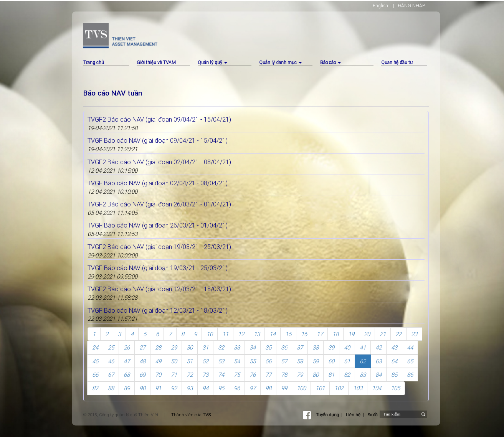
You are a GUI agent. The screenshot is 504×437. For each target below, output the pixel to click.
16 (304, 334)
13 (257, 334)
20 (367, 334)
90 (142, 388)
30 (190, 347)
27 (142, 347)
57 (284, 361)
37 (300, 347)
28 (158, 347)
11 (225, 334)
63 (378, 361)
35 (268, 347)
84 (378, 375)
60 (331, 361)
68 (127, 375)
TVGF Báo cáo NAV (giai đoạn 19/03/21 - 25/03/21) (158, 268)
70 (158, 375)
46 (111, 361)
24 (95, 347)
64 (394, 361)
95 (221, 388)
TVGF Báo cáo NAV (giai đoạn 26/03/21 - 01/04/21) (158, 225)
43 (394, 347)
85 (394, 375)
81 (331, 375)
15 (288, 334)
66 (95, 375)
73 (205, 375)
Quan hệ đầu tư (397, 62)
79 (300, 375)
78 (284, 375)
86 (410, 375)
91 (158, 388)
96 (237, 388)
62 (363, 361)
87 (95, 388)
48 (142, 361)
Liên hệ (353, 415)
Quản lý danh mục (280, 62)
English (380, 6)
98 (268, 388)
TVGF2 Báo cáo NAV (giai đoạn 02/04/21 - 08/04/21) (159, 162)
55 (253, 361)
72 (190, 375)
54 (237, 361)
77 (268, 375)
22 (398, 334)
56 (268, 361)
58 (300, 361)
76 (253, 375)
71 (174, 375)
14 (273, 334)
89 (127, 388)
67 (111, 375)
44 (410, 347)
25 (111, 347)
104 (377, 388)
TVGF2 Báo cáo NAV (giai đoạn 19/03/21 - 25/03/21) (159, 247)
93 (190, 388)
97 (253, 388)
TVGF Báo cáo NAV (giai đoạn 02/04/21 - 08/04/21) (158, 183)
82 (347, 375)
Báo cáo (330, 62)
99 (284, 388)
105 (395, 388)
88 (111, 388)
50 (174, 361)
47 (127, 361)
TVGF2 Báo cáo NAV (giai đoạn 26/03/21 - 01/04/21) (159, 204)
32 (221, 347)
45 (95, 361)
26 (127, 347)
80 (316, 375)
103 (358, 388)
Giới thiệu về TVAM (156, 62)
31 (205, 347)
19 (351, 334)
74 (221, 375)
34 (253, 347)
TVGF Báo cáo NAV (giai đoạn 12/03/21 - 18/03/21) (158, 310)
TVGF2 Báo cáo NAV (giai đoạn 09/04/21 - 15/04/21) (159, 119)
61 (347, 361)
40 (347, 347)
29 (174, 347)
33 (237, 347)
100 (301, 388)
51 (190, 361)
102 (339, 388)
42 (378, 347)
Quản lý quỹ (212, 62)
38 (316, 347)
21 (383, 334)
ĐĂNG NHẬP (411, 6)
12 (241, 334)
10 (210, 334)
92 (174, 388)
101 (320, 388)
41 (363, 347)
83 (363, 375)
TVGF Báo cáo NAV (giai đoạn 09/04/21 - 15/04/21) (158, 140)
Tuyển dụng (327, 415)
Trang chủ (94, 62)
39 (331, 347)
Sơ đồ (372, 415)
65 (410, 361)
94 (205, 388)
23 (414, 334)
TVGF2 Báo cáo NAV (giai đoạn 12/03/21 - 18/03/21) (159, 289)
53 (221, 361)
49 (158, 361)
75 (237, 375)
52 (205, 361)
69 (142, 375)
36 (284, 347)
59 (316, 361)
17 (320, 334)
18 (335, 334)
